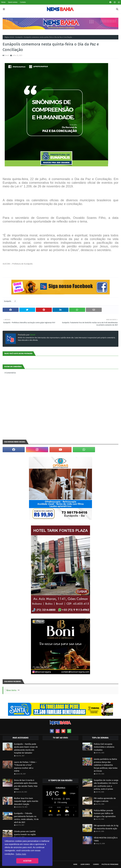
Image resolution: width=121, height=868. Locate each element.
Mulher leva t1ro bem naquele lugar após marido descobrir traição (26, 801)
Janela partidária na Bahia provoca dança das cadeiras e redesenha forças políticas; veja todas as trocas (106, 765)
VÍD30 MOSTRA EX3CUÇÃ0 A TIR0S (106, 839)
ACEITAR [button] (27, 861)
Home (3, 2)
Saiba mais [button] (21, 854)
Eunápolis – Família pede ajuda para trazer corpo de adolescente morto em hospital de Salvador (26, 748)
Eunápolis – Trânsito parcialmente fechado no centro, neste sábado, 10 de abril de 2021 (26, 818)
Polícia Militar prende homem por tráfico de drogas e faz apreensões (105, 813)
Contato (23, 2)
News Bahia (11, 690)
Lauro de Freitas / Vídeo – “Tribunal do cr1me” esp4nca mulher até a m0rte (25, 767)
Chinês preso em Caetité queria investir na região (25, 833)
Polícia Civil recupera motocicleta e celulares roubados (104, 747)
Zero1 (7, 55)
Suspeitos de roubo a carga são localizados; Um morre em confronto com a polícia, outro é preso (106, 785)
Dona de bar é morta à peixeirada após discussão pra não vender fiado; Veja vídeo (26, 785)
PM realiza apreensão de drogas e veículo (105, 800)
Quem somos (13, 2)
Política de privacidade (110, 864)
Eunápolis (19, 37)
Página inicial (9, 37)
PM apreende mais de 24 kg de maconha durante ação (106, 827)
